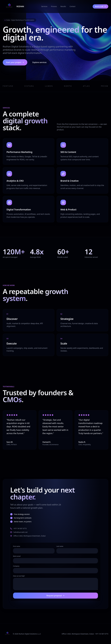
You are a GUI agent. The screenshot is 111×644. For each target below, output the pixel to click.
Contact (73, 6)
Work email (17, 556)
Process (54, 6)
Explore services (40, 62)
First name (17, 546)
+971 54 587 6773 (18, 528)
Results (63, 6)
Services (44, 6)
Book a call (100, 6)
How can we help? (19, 576)
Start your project (15, 62)
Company (16, 566)
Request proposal (55, 596)
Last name (60, 546)
